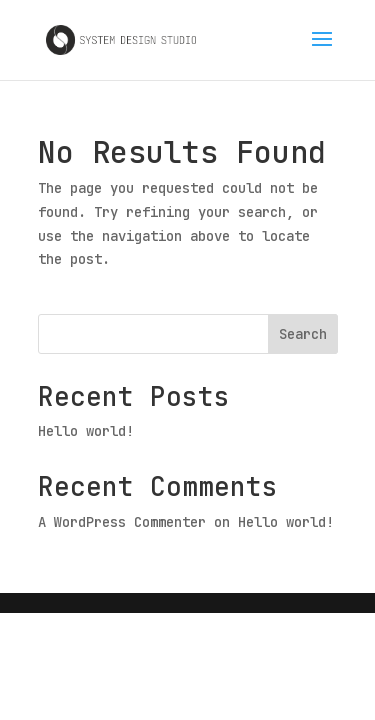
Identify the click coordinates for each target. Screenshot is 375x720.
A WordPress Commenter (122, 522)
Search (303, 334)
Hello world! (86, 431)
